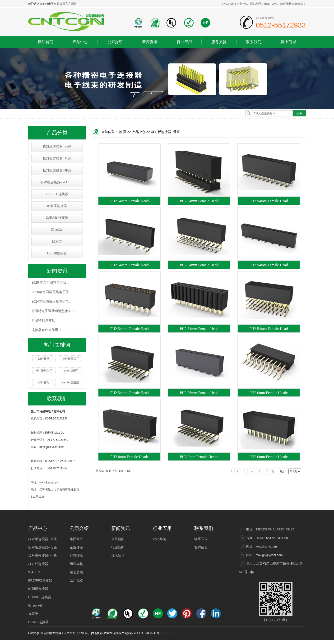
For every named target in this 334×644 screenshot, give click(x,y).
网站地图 (256, 4)
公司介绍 (115, 42)
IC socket (57, 230)
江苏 (248, 642)
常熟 (281, 642)
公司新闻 (118, 539)
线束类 (57, 241)
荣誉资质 (76, 572)
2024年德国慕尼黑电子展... (52, 301)
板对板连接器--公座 (57, 147)
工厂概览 (76, 580)
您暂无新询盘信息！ (293, 4)
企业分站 (242, 4)
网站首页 (46, 42)
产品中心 (80, 42)
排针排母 (44, 382)
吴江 (303, 642)
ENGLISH (228, 4)
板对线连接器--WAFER (57, 182)
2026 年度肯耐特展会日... (50, 282)
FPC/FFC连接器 (57, 194)
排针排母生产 (44, 371)
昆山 (297, 642)
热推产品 (220, 642)
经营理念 (76, 556)
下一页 (270, 471)
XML (275, 4)
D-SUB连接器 (57, 253)
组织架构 (76, 564)
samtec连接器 (71, 382)
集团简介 (76, 539)
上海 (255, 642)
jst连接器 (44, 359)
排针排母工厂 (71, 359)
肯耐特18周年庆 (43, 320)
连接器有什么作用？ (46, 330)
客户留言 (201, 547)
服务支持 (219, 42)
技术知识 (118, 556)
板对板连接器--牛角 (57, 170)
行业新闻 (118, 547)
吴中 (268, 642)
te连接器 (127, 633)
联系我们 (254, 42)
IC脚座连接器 (57, 206)
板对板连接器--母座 (57, 159)
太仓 (274, 642)
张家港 (288, 642)
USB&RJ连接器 (57, 218)
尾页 (283, 471)
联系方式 (201, 539)
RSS (267, 4)
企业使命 (76, 547)
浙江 (261, 642)
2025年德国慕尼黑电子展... (52, 292)
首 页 (123, 132)
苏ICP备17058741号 (146, 633)
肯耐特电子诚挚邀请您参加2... (54, 311)
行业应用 (184, 42)
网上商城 (288, 42)
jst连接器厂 (71, 371)
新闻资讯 (150, 42)
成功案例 (159, 539)
